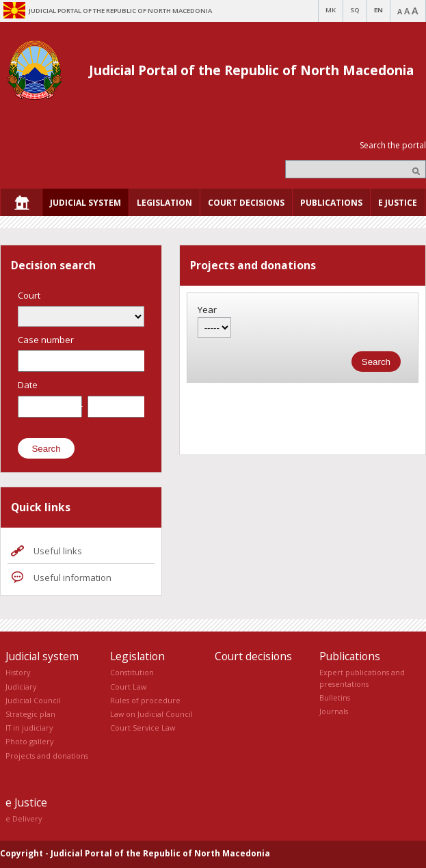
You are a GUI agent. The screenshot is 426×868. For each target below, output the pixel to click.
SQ (355, 10)
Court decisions (253, 656)
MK (331, 10)
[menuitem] (21, 202)
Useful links (58, 551)
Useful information (72, 578)
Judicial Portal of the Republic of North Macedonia (251, 70)
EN (378, 10)
